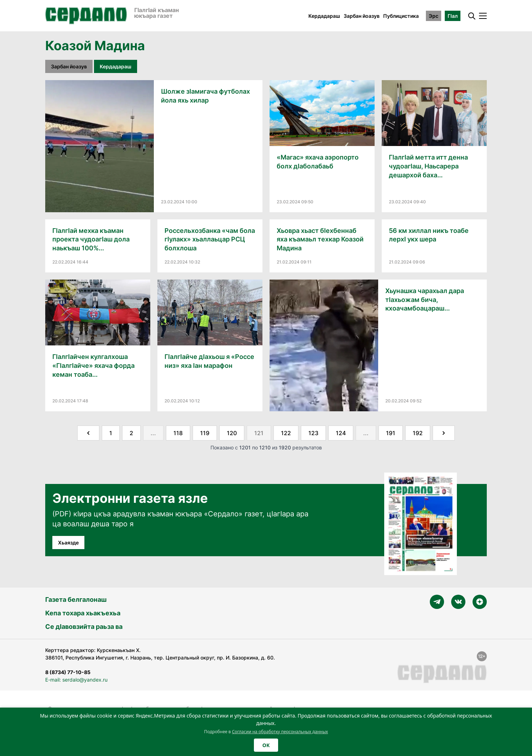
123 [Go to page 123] (313, 433)
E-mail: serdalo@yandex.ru (76, 680)
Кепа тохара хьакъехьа (83, 613)
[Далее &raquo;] (444, 433)
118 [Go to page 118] (178, 433)
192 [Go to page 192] (418, 433)
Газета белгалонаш (76, 599)
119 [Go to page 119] (205, 433)
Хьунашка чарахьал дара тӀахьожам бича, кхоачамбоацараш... (425, 300)
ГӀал (453, 16)
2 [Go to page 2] (131, 433)
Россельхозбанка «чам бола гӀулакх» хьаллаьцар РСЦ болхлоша (210, 239)
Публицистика (401, 16)
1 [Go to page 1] (111, 433)
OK (266, 745)
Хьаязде (68, 543)
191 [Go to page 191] (391, 433)
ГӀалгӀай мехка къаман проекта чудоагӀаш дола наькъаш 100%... (91, 239)
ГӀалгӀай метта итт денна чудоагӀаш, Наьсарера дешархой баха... (428, 166)
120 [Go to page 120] (232, 433)
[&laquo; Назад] (88, 433)
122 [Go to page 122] (286, 433)
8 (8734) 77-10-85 (68, 672)
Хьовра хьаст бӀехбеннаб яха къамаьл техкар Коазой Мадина (320, 239)
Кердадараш (324, 16)
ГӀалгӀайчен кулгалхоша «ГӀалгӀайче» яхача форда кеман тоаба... (93, 366)
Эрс (434, 16)
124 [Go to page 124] (341, 433)
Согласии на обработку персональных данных (280, 732)
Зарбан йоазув (362, 16)
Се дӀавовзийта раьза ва (84, 627)
